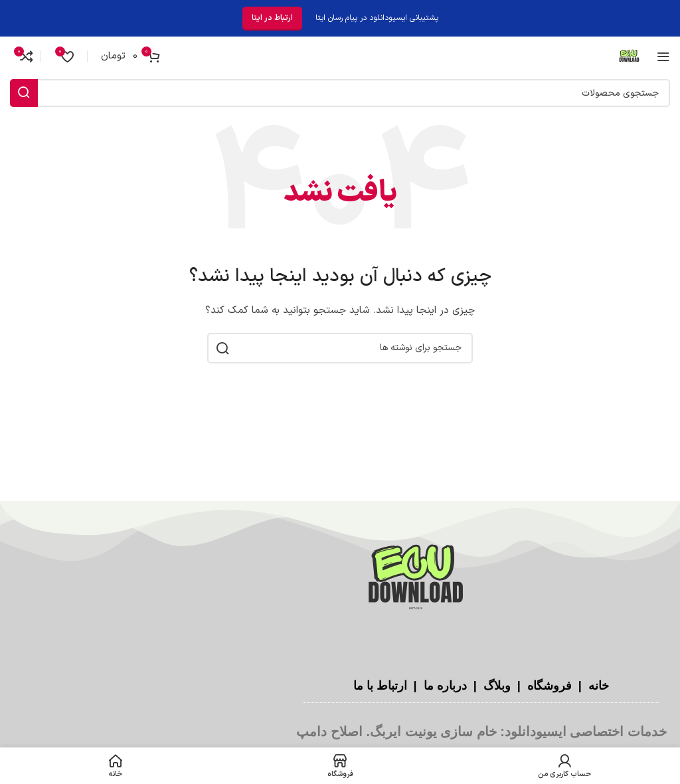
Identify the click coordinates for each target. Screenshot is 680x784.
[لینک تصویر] (416, 578)
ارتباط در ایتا (272, 18)
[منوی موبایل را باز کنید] (663, 56)
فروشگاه (548, 686)
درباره (452, 686)
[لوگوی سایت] (629, 56)
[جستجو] (340, 93)
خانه (597, 686)
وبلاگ (495, 686)
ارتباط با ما (380, 686)
